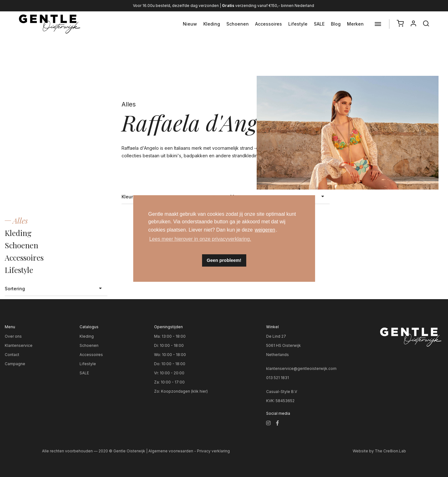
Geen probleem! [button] (224, 260)
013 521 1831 (278, 378)
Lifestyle (298, 24)
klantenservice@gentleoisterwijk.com (301, 368)
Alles (20, 220)
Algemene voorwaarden (171, 451)
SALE (319, 24)
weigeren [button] (265, 230)
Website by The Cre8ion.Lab (379, 451)
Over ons (13, 336)
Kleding (212, 24)
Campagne (15, 364)
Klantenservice (19, 345)
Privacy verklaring (213, 451)
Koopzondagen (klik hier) (184, 391)
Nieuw (190, 24)
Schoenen (238, 24)
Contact (12, 355)
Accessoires (269, 24)
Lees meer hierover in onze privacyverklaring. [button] (200, 239)
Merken (355, 24)
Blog (336, 24)
